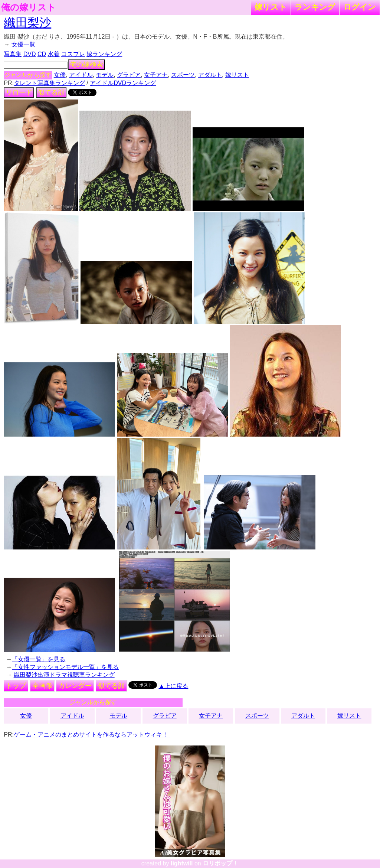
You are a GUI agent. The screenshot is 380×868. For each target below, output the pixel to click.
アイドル (81, 75)
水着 (53, 54)
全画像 (42, 686)
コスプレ (73, 54)
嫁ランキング (104, 54)
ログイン (360, 7)
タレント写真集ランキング (49, 83)
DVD (30, 54)
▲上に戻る (174, 686)
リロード (19, 92)
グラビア (129, 75)
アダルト (210, 75)
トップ (16, 686)
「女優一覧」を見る (39, 659)
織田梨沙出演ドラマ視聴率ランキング (64, 675)
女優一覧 (23, 44)
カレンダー (75, 686)
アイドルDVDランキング (123, 83)
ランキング (315, 7)
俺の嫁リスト (29, 7)
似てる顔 (51, 92)
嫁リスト (271, 7)
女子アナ (156, 75)
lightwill (182, 863)
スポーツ (183, 75)
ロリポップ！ (220, 863)
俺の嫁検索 (86, 65)
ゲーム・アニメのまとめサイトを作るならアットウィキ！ (92, 735)
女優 (60, 75)
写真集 (13, 54)
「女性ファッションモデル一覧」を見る (65, 667)
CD (42, 54)
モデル (105, 75)
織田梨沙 (27, 23)
